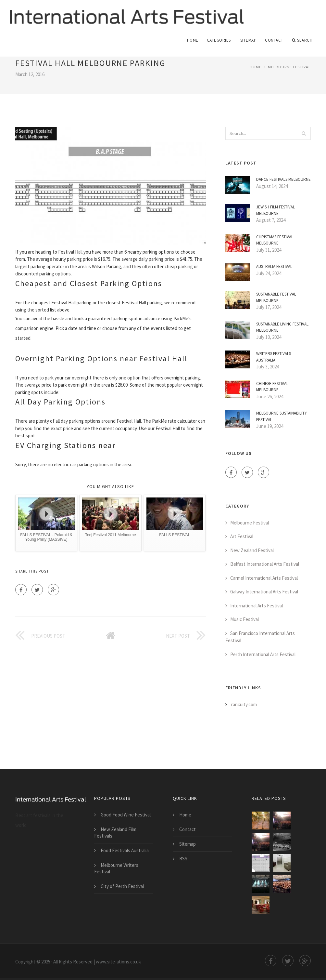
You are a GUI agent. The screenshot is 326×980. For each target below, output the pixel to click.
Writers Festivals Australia (274, 357)
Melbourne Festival (289, 67)
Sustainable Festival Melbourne (276, 298)
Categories (219, 40)
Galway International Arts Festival (264, 592)
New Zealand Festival (252, 550)
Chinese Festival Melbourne (272, 387)
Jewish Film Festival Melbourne (276, 211)
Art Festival (242, 537)
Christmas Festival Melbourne (275, 240)
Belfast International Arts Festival (265, 564)
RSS (183, 859)
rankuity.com (244, 705)
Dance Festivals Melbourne (283, 180)
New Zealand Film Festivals (115, 833)
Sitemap (249, 40)
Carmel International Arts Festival (264, 578)
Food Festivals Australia (125, 851)
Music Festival (244, 620)
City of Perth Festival (122, 887)
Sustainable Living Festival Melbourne (282, 327)
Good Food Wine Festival (126, 815)
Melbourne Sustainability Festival (282, 417)
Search (302, 40)
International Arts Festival (257, 606)
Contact (274, 40)
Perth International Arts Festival (263, 654)
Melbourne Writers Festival (116, 869)
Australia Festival (274, 267)
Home (193, 40)
